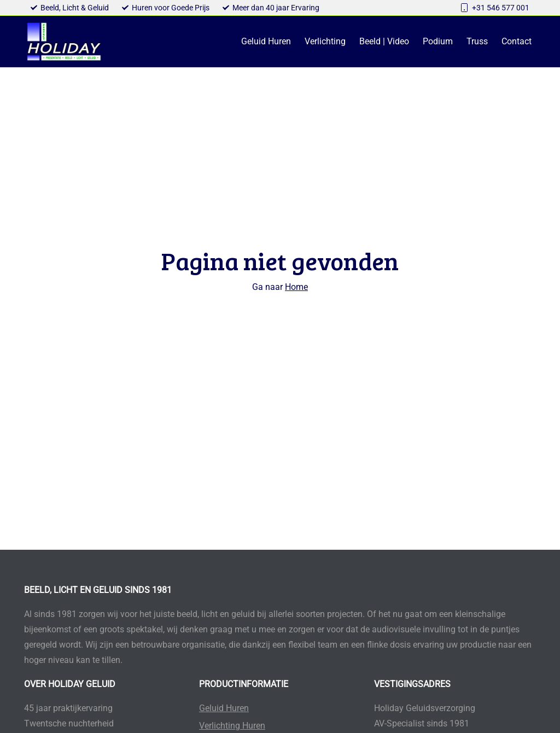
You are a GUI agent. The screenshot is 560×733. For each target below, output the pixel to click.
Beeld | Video (384, 41)
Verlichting (325, 41)
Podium (438, 41)
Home (296, 287)
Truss (477, 41)
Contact (517, 41)
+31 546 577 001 (501, 8)
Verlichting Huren (232, 726)
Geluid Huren (266, 41)
